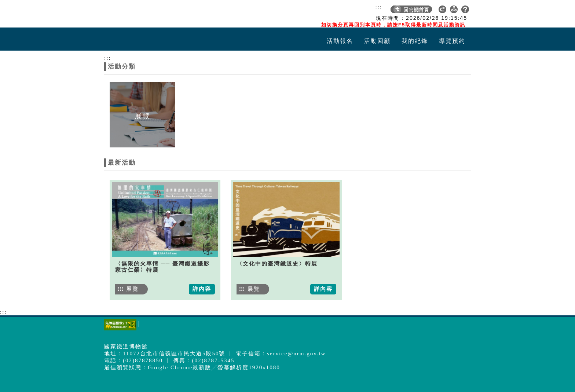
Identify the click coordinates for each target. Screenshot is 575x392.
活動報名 (340, 41)
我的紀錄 (415, 41)
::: (379, 7)
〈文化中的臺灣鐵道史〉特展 (277, 264)
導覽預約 (452, 41)
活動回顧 (377, 41)
